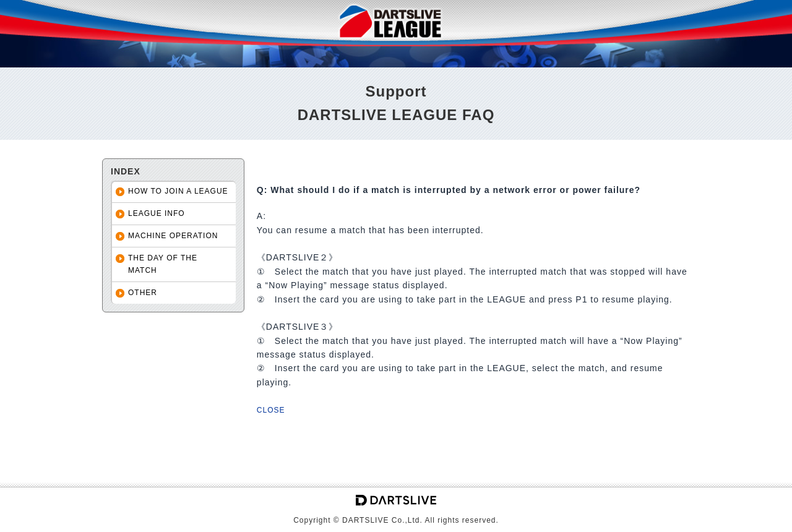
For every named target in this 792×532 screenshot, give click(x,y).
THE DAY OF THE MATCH (163, 264)
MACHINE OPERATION (173, 236)
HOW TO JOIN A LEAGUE (178, 191)
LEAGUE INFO (157, 213)
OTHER (143, 293)
